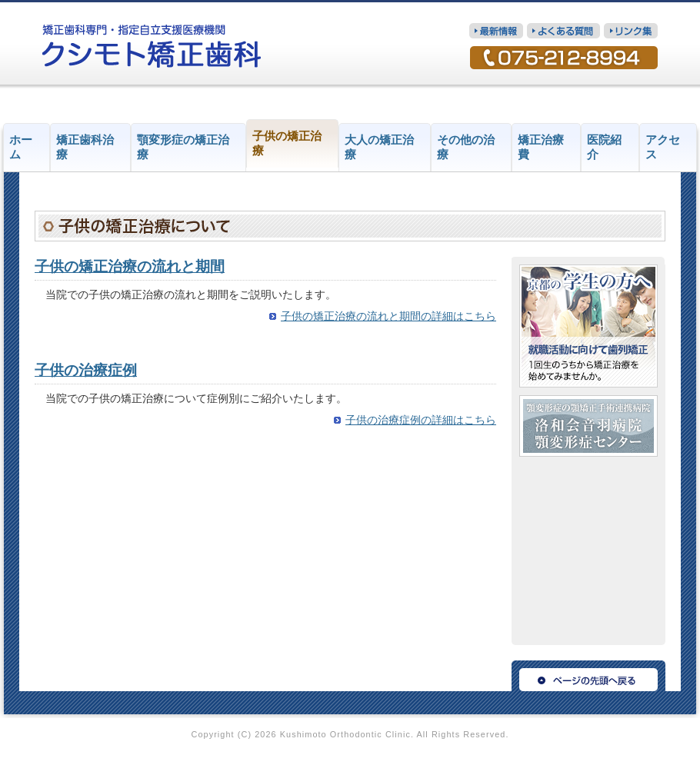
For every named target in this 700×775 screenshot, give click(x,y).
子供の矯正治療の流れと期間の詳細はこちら (388, 316)
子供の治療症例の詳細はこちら (421, 420)
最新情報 (496, 31)
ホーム (21, 147)
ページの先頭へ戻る (588, 676)
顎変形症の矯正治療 (183, 147)
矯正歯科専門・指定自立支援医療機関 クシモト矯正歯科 (152, 46)
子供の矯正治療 (287, 143)
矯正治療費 (541, 147)
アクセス (663, 147)
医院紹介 (604, 147)
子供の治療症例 (86, 370)
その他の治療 (466, 147)
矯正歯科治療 (85, 147)
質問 (563, 31)
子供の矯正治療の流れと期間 (130, 266)
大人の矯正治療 (379, 147)
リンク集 (631, 31)
